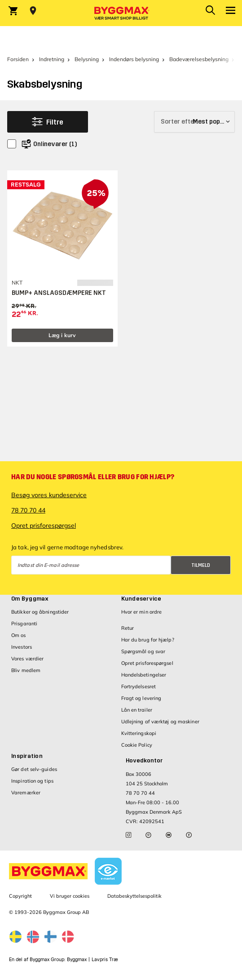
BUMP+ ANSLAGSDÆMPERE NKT (59, 293)
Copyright (20, 896)
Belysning (87, 59)
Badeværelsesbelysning (199, 59)
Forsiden (18, 59)
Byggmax (77, 960)
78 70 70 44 (28, 510)
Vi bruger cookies (70, 896)
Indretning (52, 59)
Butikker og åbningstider (40, 612)
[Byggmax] (121, 13)
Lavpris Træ (105, 960)
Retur (128, 628)
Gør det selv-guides (34, 769)
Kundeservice (141, 599)
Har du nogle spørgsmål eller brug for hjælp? (93, 477)
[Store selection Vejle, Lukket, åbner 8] (33, 11)
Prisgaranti (24, 624)
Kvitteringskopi (139, 733)
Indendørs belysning (134, 59)
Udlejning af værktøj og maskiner (160, 722)
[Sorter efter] (194, 122)
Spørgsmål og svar (143, 651)
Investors (22, 647)
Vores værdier (27, 659)
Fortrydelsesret (139, 686)
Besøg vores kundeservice (49, 495)
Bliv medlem (26, 670)
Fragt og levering (141, 698)
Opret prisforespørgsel (44, 526)
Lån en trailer (137, 710)
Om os (19, 635)
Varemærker (26, 793)
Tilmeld (201, 565)
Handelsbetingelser (144, 675)
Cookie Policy (137, 745)
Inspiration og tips (32, 781)
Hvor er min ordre (142, 612)
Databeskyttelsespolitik (134, 896)
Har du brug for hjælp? (148, 640)
